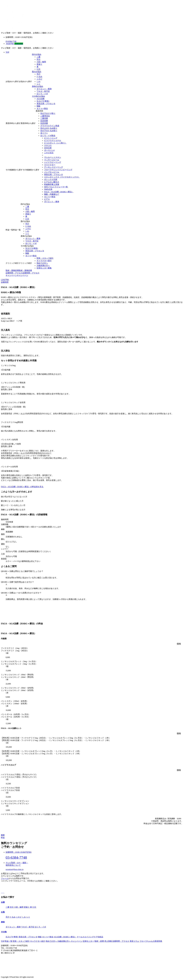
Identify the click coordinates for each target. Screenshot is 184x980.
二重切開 (44, 118)
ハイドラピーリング (53, 162)
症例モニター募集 (44, 268)
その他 (4, 932)
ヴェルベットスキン (53, 157)
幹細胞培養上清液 (52, 184)
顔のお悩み (37, 54)
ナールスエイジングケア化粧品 (90, 937)
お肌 (3, 912)
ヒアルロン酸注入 (52, 182)
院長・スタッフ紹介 (45, 258)
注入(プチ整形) (43, 101)
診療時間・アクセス (121, 941)
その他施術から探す (14, 170)
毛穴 (38, 74)
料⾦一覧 (9, 230)
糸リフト (44, 133)
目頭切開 (44, 121)
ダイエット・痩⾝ (44, 89)
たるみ (39, 77)
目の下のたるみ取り (49, 131)
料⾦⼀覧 (9, 941)
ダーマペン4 (49, 150)
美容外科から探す (13, 123)
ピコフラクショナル (53, 140)
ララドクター (50, 165)
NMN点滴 (48, 189)
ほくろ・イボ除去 (48, 136)
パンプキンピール (52, 172)
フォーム (5, 878)
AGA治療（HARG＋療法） (65, 937)
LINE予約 (5, 280)
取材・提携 (99, 941)
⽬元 (38, 59)
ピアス (47, 199)
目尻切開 (44, 123)
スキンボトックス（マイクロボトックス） (62, 177)
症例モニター (88, 941)
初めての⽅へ (42, 263)
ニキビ (39, 79)
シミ (38, 84)
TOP (7, 52)
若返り (39, 64)
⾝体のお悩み (38, 86)
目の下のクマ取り (48, 113)
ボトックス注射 (51, 179)
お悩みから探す (12, 81)
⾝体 (3, 922)
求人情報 (108, 941)
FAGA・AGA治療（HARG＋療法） (59, 192)
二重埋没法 (45, 116)
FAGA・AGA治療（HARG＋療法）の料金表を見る (22, 487)
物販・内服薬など (52, 194)
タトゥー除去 (42, 109)
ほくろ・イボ (42, 94)
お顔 (3, 902)
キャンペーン (77, 941)
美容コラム (134, 941)
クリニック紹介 (12, 263)
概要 (3, 835)
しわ (38, 81)
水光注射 (48, 148)
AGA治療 (41, 99)
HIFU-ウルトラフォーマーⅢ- (56, 187)
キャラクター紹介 (44, 261)
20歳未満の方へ (43, 266)
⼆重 (38, 57)
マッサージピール (52, 160)
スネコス (48, 145)
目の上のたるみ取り (49, 128)
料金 (3, 838)
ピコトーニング (51, 138)
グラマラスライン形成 (50, 126)
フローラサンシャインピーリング (58, 170)
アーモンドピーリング (54, 167)
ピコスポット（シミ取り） (55, 143)
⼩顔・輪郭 (41, 62)
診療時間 (5, 282)
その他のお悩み (38, 96)
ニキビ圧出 (49, 153)
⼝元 (38, 69)
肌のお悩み (37, 72)
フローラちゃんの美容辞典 (151, 941)
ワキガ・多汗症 (43, 91)
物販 (38, 106)
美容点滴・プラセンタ (46, 104)
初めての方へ (51, 941)
